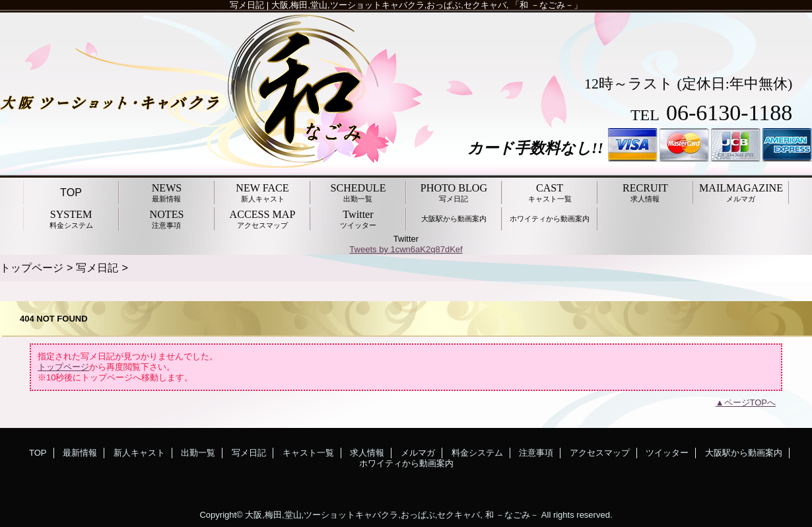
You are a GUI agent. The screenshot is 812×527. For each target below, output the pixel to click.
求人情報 (367, 453)
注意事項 (536, 453)
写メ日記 (97, 267)
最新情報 (80, 453)
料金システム (477, 453)
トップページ (32, 267)
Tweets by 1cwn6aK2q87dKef (406, 249)
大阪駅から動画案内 (744, 453)
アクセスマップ (600, 453)
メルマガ (418, 453)
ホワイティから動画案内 (406, 463)
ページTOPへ (750, 403)
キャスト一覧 (308, 453)
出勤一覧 (198, 453)
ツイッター (667, 453)
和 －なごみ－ (512, 515)
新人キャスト (139, 453)
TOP (71, 192)
